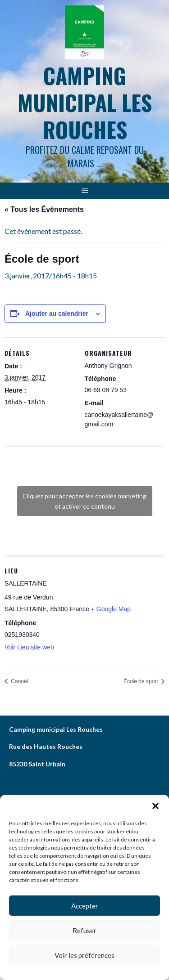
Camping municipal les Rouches (85, 102)
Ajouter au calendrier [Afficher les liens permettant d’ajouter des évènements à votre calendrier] (57, 313)
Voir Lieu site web (29, 647)
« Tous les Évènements (44, 209)
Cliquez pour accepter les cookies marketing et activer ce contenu (84, 501)
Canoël (19, 681)
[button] (155, 806)
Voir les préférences (84, 955)
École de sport (142, 681)
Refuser (84, 931)
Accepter (85, 906)
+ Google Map (111, 609)
